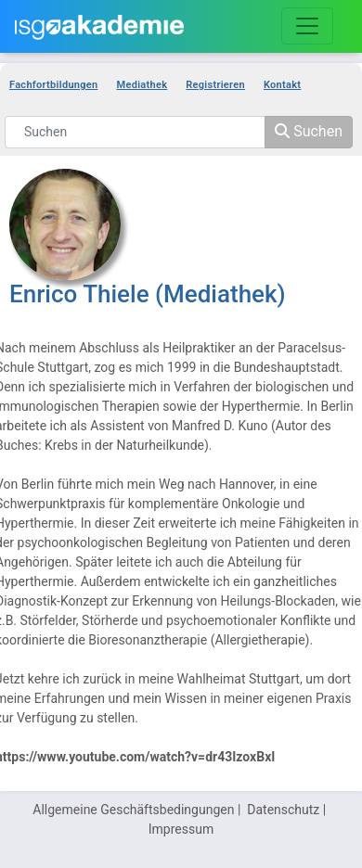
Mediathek (142, 85)
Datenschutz (283, 810)
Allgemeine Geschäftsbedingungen (133, 810)
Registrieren (215, 85)
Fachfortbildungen (54, 85)
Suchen (309, 131)
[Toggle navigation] (307, 26)
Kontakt (282, 85)
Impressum (181, 829)
